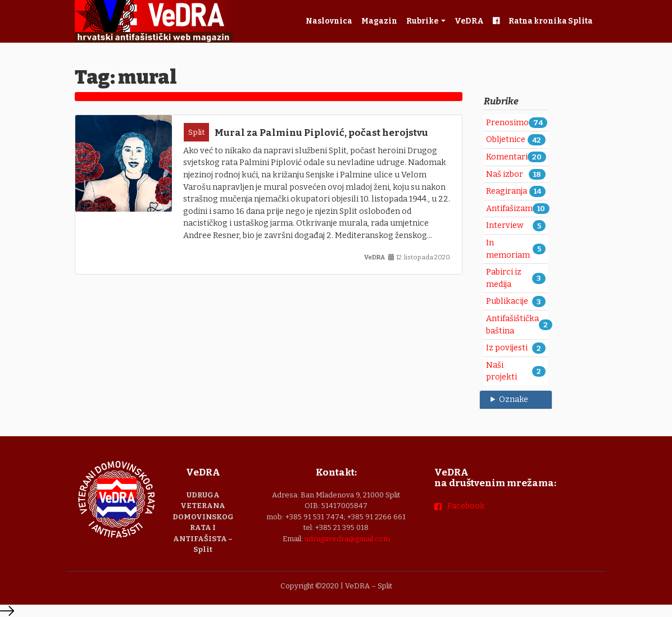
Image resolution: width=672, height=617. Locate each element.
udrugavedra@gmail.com (347, 539)
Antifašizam (509, 209)
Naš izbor (505, 174)
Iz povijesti (507, 348)
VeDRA (469, 21)
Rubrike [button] (423, 21)
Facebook (466, 506)
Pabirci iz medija (504, 278)
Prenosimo (507, 123)
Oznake (514, 399)
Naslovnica (329, 21)
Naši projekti (501, 371)
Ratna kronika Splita (551, 21)
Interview (505, 225)
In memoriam (508, 249)
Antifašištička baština (512, 325)
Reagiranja (507, 191)
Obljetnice (506, 140)
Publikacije (507, 301)
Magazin (379, 21)
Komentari (507, 157)
